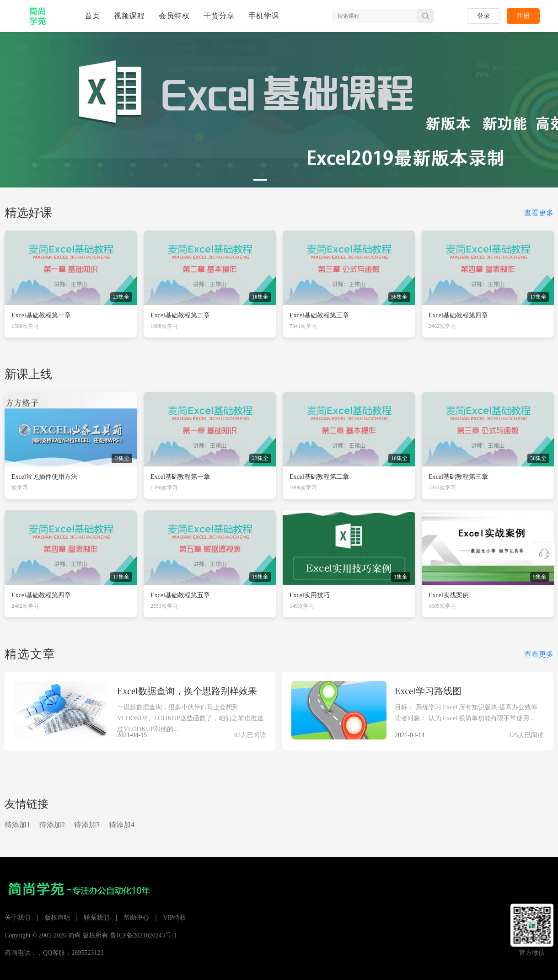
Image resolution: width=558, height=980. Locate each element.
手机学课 (264, 16)
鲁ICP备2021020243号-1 (143, 935)
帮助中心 (136, 918)
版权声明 (57, 918)
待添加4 (122, 825)
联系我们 (97, 918)
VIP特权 (175, 918)
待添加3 (87, 825)
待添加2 (52, 825)
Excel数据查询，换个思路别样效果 (187, 691)
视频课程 (129, 16)
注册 (523, 16)
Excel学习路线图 (428, 691)
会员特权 (174, 16)
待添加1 (17, 825)
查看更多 (539, 213)
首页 (92, 16)
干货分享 (219, 16)
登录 (483, 16)
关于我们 (17, 918)
